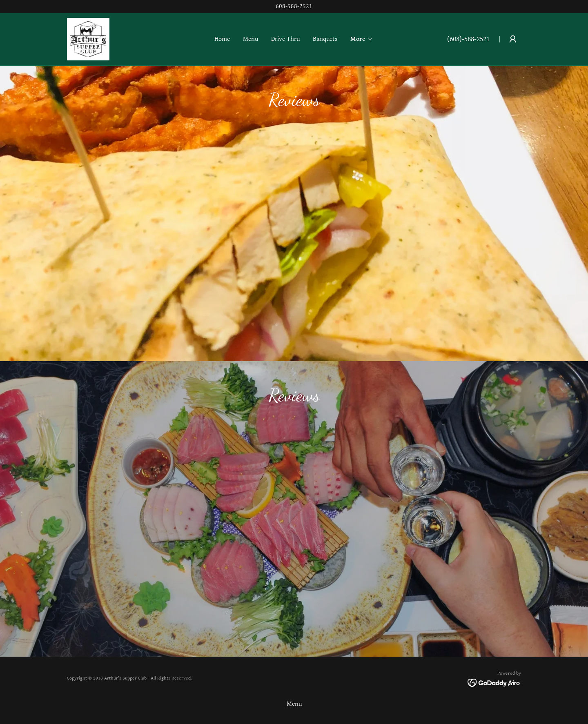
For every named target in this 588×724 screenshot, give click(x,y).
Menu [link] (251, 39)
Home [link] (222, 39)
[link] (88, 39)
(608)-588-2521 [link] (468, 39)
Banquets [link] (325, 39)
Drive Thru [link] (285, 39)
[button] (362, 39)
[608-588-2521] (294, 7)
